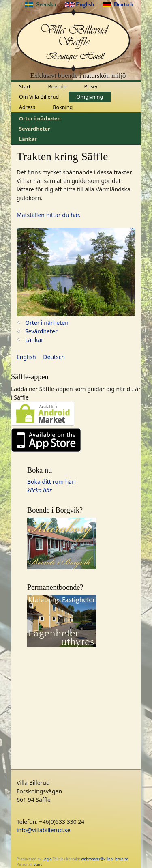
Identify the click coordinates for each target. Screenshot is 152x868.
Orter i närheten (40, 119)
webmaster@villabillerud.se (105, 859)
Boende (58, 87)
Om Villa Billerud (39, 97)
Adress (27, 107)
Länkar (28, 139)
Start (25, 87)
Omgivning (90, 97)
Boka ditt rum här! (51, 482)
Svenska (46, 5)
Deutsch (124, 5)
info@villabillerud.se (44, 830)
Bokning (63, 107)
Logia (47, 859)
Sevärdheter (35, 129)
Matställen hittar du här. (48, 215)
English (85, 5)
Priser (91, 87)
